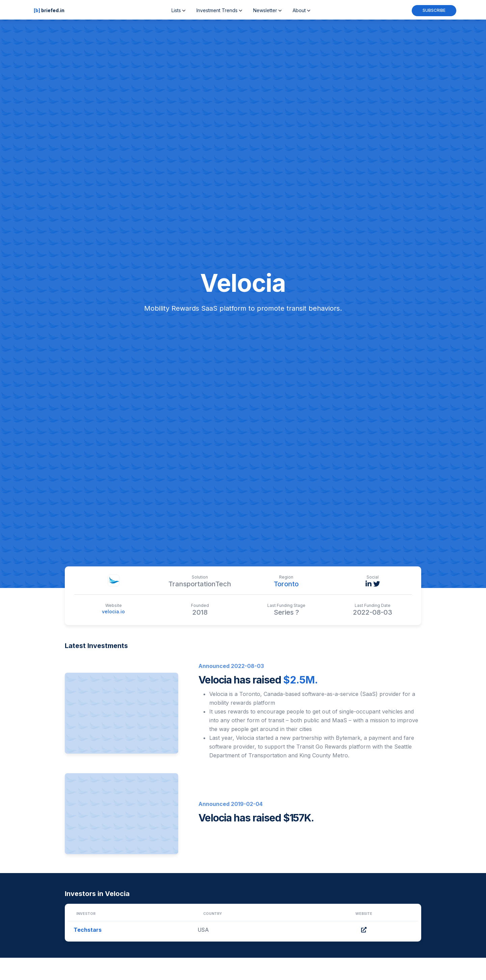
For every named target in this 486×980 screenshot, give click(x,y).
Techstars (88, 930)
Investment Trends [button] (219, 10)
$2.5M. (301, 680)
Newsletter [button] (267, 10)
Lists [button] (179, 10)
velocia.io (113, 611)
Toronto (286, 584)
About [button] (302, 10)
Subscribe (434, 10)
